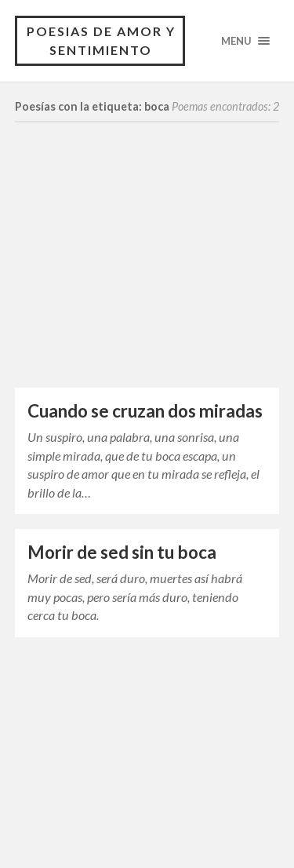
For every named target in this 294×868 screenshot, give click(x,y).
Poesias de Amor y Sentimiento (101, 40)
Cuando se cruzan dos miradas (145, 411)
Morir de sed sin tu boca (122, 552)
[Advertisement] (147, 271)
